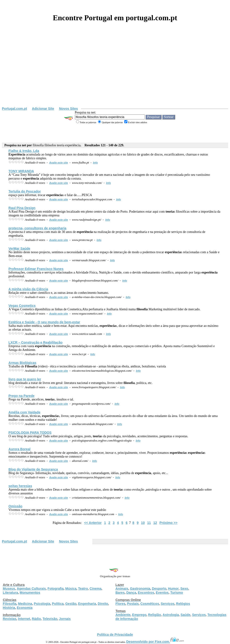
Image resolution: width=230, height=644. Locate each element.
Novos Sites (69, 109)
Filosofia (10, 604)
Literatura (10, 593)
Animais (122, 589)
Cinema (96, 589)
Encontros (146, 593)
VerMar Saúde (19, 248)
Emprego (139, 615)
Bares (120, 593)
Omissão (15, 506)
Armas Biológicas (22, 363)
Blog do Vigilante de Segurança (33, 469)
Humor (173, 589)
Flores (121, 604)
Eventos (162, 593)
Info (95, 163)
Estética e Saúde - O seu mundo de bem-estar (44, 322)
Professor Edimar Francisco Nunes (36, 269)
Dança (131, 593)
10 (143, 523)
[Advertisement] (115, 71)
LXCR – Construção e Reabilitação (36, 342)
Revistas (10, 619)
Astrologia (171, 615)
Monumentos (30, 593)
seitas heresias (20, 486)
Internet (24, 619)
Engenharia (87, 604)
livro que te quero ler (25, 379)
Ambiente (123, 615)
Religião (154, 615)
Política (58, 604)
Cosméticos (150, 604)
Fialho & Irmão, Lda (24, 151)
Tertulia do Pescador (25, 191)
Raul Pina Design (22, 208)
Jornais (65, 619)
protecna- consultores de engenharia (37, 228)
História (9, 608)
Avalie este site (59, 163)
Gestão (71, 604)
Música (71, 589)
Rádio (36, 619)
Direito (103, 604)
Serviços (168, 604)
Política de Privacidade (115, 635)
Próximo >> (168, 523)
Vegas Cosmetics (22, 306)
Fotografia (56, 589)
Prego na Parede (22, 396)
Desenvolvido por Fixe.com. (155, 642)
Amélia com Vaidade (24, 412)
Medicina (25, 604)
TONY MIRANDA (21, 171)
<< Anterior (93, 523)
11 (149, 523)
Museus (9, 589)
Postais (133, 604)
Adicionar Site (43, 109)
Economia (25, 608)
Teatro (83, 589)
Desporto (159, 589)
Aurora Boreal (19, 449)
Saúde (186, 615)
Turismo (177, 593)
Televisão (50, 619)
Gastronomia (140, 589)
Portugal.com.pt (14, 109)
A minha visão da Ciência (28, 289)
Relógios (183, 604)
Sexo (184, 589)
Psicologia (42, 604)
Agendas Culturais (31, 589)
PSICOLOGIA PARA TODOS (30, 433)
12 (155, 523)
